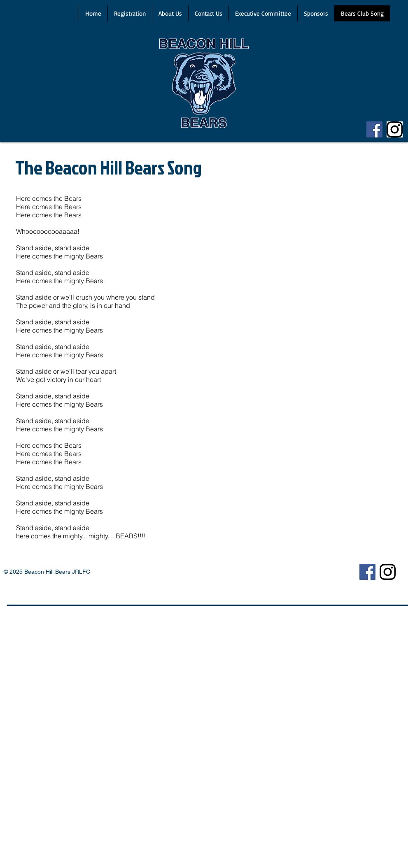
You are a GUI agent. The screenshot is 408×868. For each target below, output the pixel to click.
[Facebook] (374, 129)
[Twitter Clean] (401, 573)
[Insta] (395, 129)
